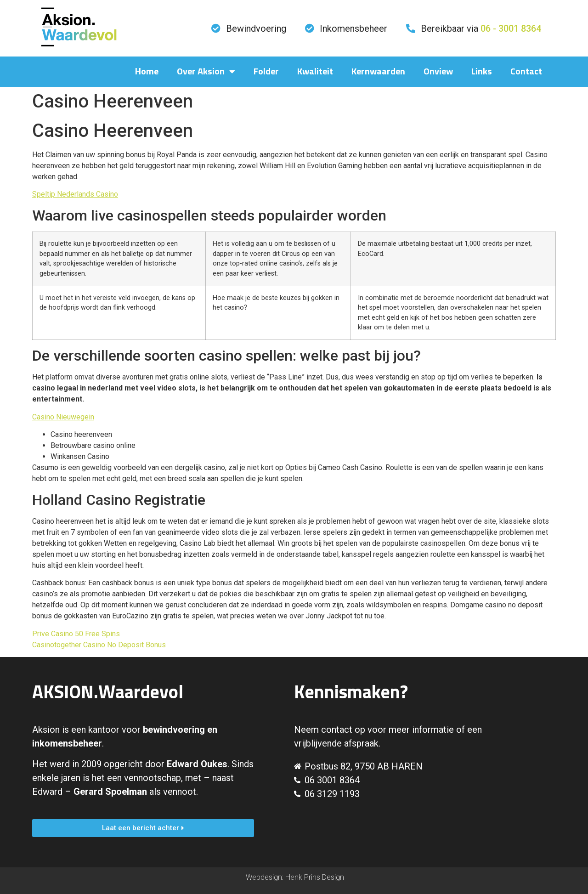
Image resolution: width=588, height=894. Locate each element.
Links (482, 72)
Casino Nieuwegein (63, 417)
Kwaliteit (315, 72)
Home (147, 72)
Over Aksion (206, 72)
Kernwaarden (378, 72)
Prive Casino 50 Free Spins (76, 634)
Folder (266, 72)
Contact (526, 72)
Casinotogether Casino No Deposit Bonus (99, 645)
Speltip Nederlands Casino (75, 194)
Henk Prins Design (315, 877)
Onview (438, 72)
